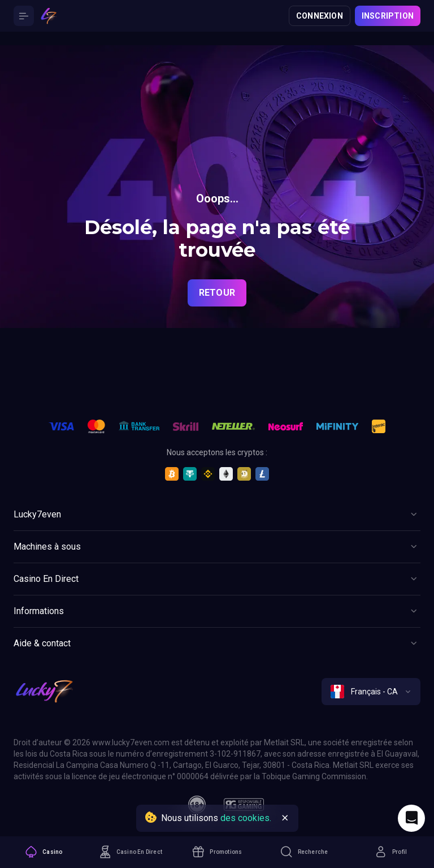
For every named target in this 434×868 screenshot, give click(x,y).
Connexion (320, 16)
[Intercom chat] (411, 818)
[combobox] (371, 692)
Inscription (388, 16)
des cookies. (246, 818)
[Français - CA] (371, 692)
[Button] (24, 16)
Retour (217, 293)
